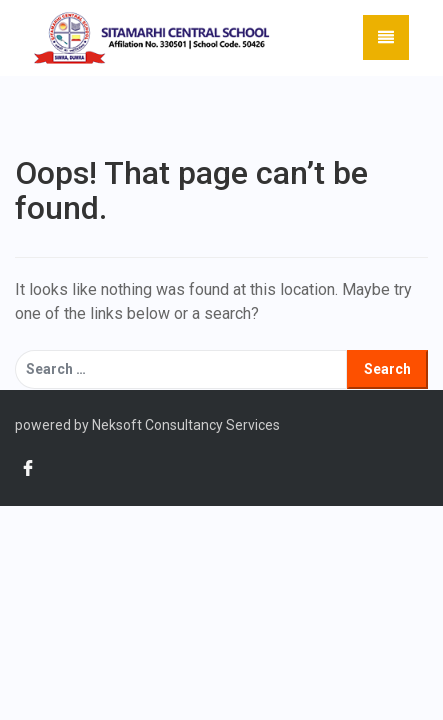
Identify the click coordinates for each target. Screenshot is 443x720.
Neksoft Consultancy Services (184, 425)
